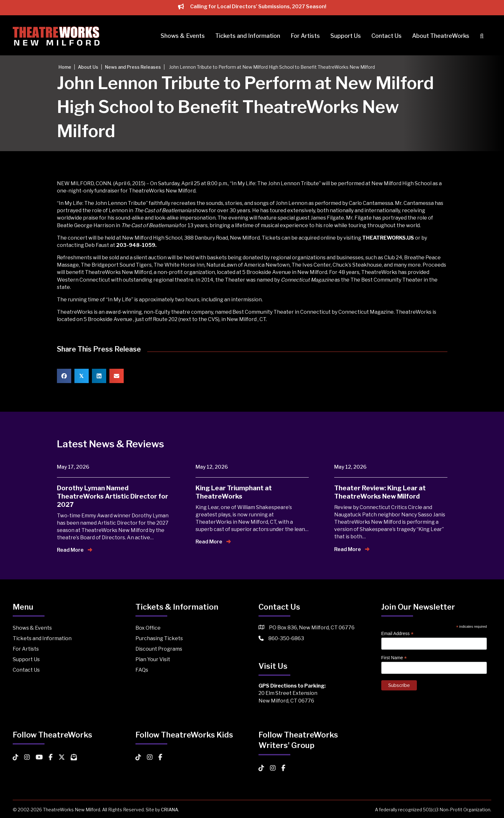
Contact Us (387, 36)
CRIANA (169, 810)
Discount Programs (159, 649)
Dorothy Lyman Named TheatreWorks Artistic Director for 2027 (113, 496)
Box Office (148, 628)
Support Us (346, 36)
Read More (75, 550)
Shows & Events (183, 36)
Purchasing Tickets (159, 638)
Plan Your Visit (153, 659)
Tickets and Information (248, 36)
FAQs (142, 670)
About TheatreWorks (441, 36)
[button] (483, 36)
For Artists (305, 36)
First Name (394, 658)
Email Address (397, 634)
